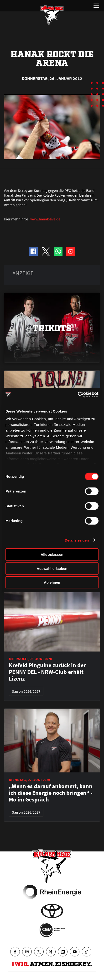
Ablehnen (52, 582)
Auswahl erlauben (52, 568)
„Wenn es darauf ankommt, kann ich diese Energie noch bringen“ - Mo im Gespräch (51, 793)
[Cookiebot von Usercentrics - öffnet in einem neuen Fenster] (78, 394)
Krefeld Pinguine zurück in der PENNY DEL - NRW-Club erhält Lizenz (47, 672)
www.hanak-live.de (45, 219)
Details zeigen (77, 540)
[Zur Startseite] (52, 15)
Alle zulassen (52, 555)
